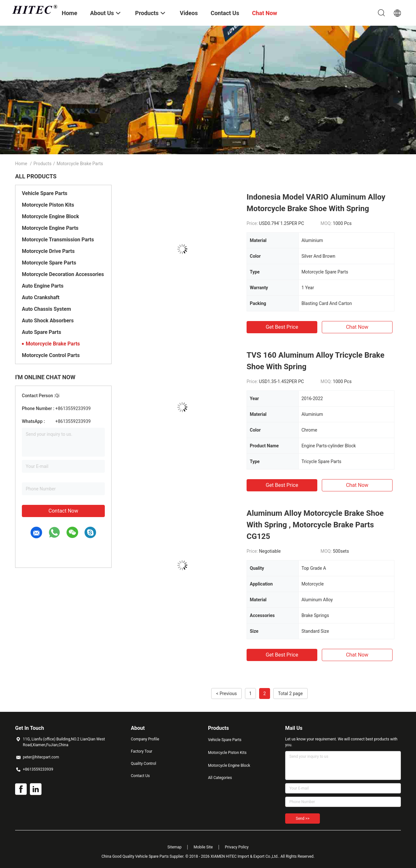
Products (42, 164)
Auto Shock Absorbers (48, 321)
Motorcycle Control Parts (51, 355)
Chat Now (357, 327)
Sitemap (175, 847)
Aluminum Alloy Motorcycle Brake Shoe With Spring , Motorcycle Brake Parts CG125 (315, 525)
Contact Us (140, 776)
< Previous (226, 694)
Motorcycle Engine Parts (50, 228)
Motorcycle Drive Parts (48, 251)
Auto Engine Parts (43, 286)
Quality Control (144, 764)
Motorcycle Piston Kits (48, 205)
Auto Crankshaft (41, 297)
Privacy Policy (237, 847)
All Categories (220, 778)
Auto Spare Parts (41, 332)
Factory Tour (142, 751)
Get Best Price (282, 327)
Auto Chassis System (46, 309)
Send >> (303, 819)
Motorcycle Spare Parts (49, 263)
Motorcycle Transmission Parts (58, 240)
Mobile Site (203, 847)
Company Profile (145, 739)
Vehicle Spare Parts (45, 193)
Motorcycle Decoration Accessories (63, 274)
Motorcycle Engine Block (50, 216)
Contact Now (63, 511)
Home (21, 164)
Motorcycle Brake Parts (53, 344)
